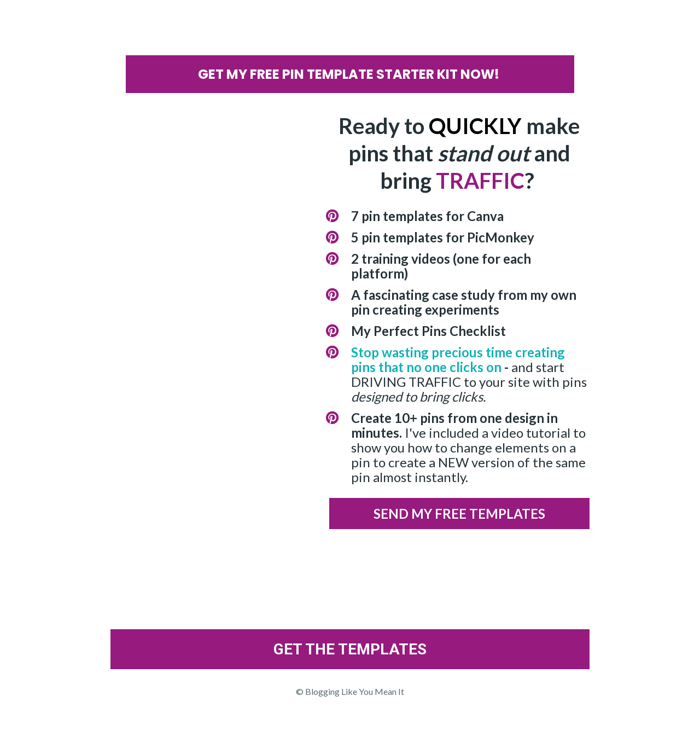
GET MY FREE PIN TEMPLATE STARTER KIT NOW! (350, 74)
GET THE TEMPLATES (350, 649)
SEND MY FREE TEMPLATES (459, 514)
